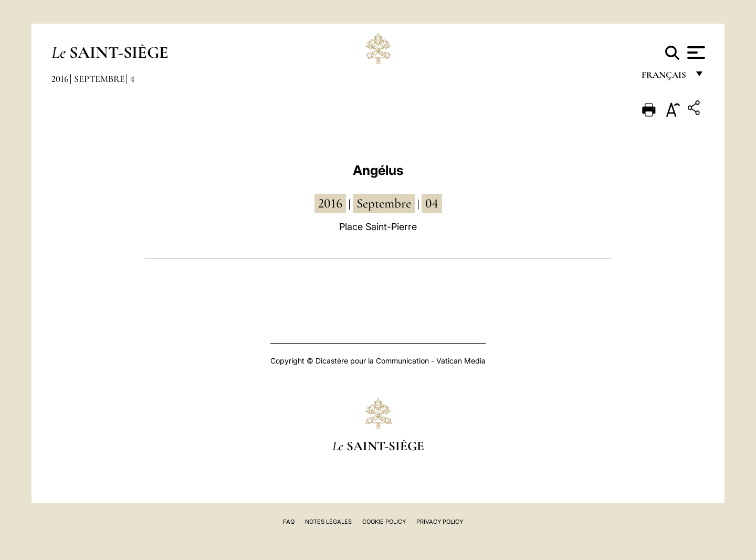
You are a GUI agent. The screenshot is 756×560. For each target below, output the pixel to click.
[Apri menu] (695, 53)
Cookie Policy (384, 522)
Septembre (99, 79)
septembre (384, 203)
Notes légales (328, 522)
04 (432, 203)
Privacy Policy (440, 522)
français (665, 77)
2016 (60, 79)
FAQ (289, 522)
